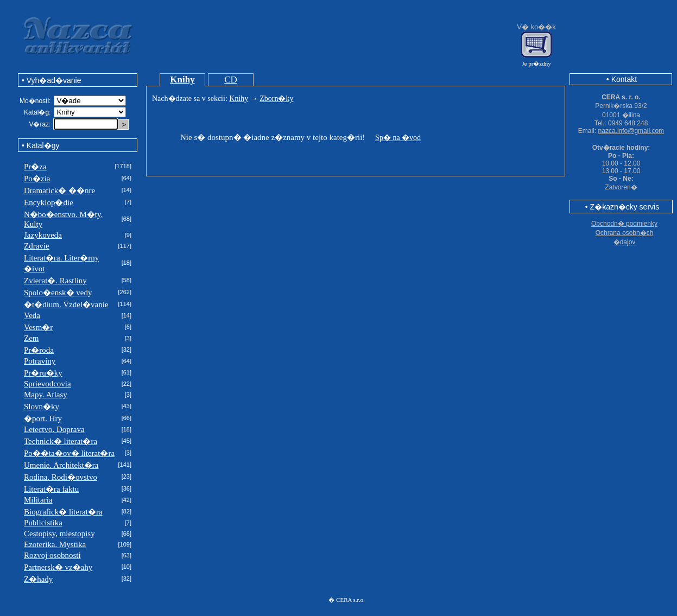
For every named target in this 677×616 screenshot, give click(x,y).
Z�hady (38, 579)
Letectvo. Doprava (54, 429)
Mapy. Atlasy (46, 395)
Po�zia (37, 179)
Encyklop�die (49, 202)
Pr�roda (39, 350)
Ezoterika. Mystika (55, 544)
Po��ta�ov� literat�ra (69, 453)
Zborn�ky (276, 99)
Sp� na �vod (398, 138)
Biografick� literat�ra (63, 512)
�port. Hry (43, 418)
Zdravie (37, 246)
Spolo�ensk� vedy (58, 293)
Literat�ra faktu (51, 489)
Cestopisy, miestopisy (59, 534)
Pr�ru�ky (43, 373)
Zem (31, 338)
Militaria (38, 500)
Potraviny (40, 361)
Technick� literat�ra (61, 441)
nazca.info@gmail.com (631, 131)
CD (231, 80)
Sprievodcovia (48, 384)
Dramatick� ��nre (59, 190)
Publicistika (43, 523)
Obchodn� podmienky (624, 224)
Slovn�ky (42, 407)
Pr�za (35, 167)
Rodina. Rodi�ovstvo (61, 477)
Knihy (182, 80)
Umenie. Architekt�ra (61, 465)
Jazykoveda (43, 235)
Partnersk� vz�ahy (58, 567)
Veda (32, 315)
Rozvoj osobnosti (52, 555)
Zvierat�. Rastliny (55, 281)
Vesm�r (38, 327)
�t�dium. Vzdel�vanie (66, 304)
